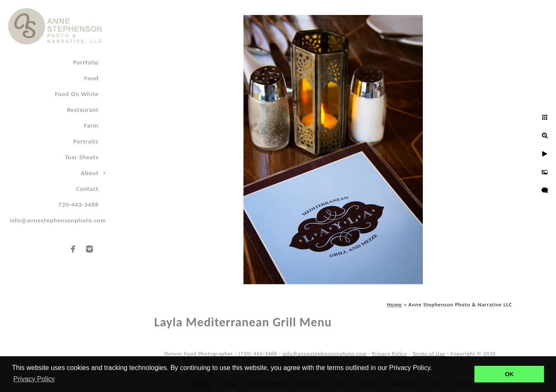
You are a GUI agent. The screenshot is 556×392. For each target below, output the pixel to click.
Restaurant (83, 110)
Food (92, 78)
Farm (91, 126)
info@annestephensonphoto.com (58, 220)
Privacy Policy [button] (34, 379)
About (90, 173)
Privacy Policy (390, 354)
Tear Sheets (82, 157)
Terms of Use (429, 354)
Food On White (77, 94)
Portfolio (86, 62)
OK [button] (509, 374)
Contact (87, 189)
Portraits (86, 141)
